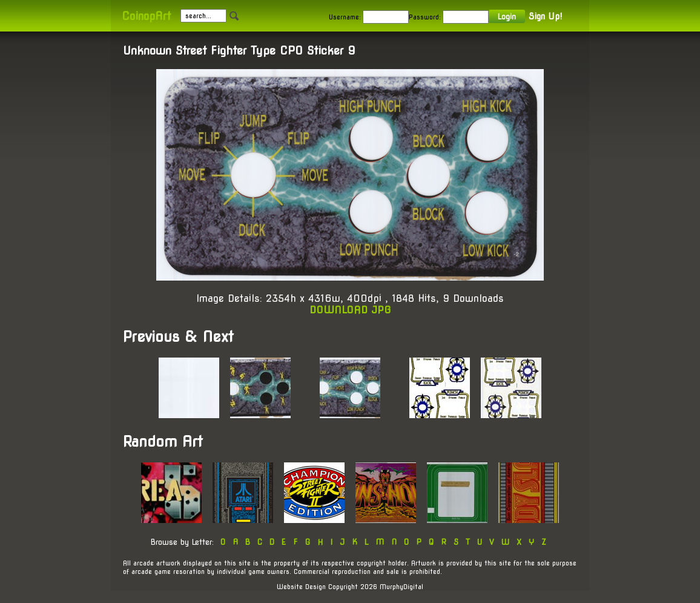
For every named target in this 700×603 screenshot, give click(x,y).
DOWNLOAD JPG (350, 310)
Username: (345, 17)
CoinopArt (146, 16)
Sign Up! (545, 16)
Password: (425, 17)
